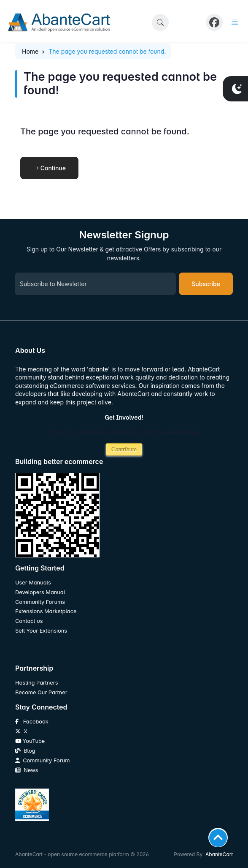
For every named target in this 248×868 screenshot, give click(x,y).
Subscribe (206, 284)
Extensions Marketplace (46, 611)
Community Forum (42, 760)
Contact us (29, 621)
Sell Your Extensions (41, 631)
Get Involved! (124, 417)
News (27, 770)
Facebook (32, 722)
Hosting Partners (36, 683)
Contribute (124, 449)
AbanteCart (219, 854)
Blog (25, 751)
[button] (160, 22)
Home (30, 51)
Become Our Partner (41, 692)
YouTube (30, 741)
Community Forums (40, 602)
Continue (49, 168)
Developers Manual (40, 592)
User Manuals (33, 583)
